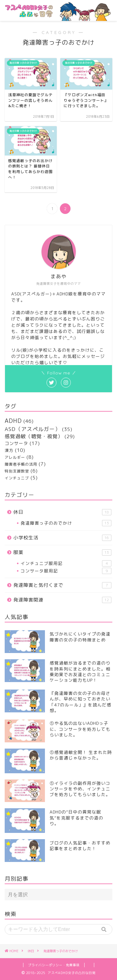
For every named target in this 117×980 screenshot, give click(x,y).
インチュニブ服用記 (66, 563)
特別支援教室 (17, 471)
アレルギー (15, 457)
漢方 (9, 450)
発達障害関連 (62, 600)
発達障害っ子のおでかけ (66, 523)
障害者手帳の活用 (21, 464)
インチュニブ (17, 478)
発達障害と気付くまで (62, 585)
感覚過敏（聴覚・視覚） (34, 436)
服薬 (62, 552)
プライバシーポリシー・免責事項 (54, 965)
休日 (62, 512)
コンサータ (16, 443)
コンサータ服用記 (66, 571)
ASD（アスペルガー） (33, 429)
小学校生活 (62, 538)
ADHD (13, 421)
